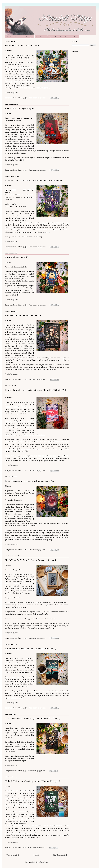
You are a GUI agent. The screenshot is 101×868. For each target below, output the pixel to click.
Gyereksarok (53, 37)
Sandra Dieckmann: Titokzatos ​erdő (22, 46)
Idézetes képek (74, 37)
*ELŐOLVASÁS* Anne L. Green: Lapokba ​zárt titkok (31, 560)
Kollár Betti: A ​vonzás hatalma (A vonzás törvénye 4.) (30, 649)
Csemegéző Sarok (41, 37)
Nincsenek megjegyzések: (38, 98)
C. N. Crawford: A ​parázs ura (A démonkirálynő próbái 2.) (32, 718)
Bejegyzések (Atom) (41, 862)
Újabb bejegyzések (13, 855)
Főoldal (9, 37)
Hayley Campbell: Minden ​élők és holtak (24, 315)
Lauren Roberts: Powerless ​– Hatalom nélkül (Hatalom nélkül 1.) (36, 180)
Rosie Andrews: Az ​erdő (16, 257)
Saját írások (63, 37)
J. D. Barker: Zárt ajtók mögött (20, 108)
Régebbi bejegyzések (60, 855)
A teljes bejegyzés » (12, 93)
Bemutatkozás (18, 37)
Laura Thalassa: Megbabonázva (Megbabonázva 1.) (29, 481)
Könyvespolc (29, 37)
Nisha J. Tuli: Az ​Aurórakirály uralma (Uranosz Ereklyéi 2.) (33, 781)
